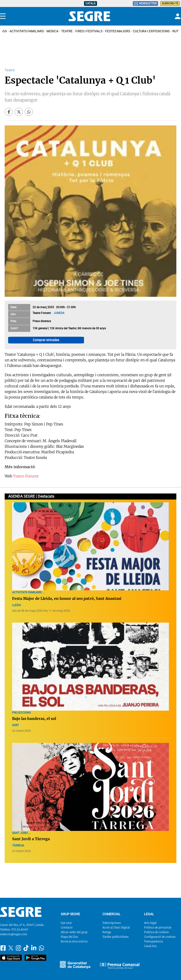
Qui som (66, 923)
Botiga (107, 932)
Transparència (153, 941)
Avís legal (150, 923)
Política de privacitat (158, 927)
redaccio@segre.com (14, 934)
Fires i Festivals (89, 31)
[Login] (177, 16)
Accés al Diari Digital (116, 927)
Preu (13, 321)
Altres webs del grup (74, 932)
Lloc (13, 314)
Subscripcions (112, 923)
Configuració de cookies (160, 937)
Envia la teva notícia (74, 941)
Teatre (67, 31)
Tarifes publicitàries (116, 937)
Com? (14, 328)
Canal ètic (151, 946)
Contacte (67, 927)
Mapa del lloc (69, 937)
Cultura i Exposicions (151, 31)
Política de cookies (156, 932)
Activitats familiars (27, 31)
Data (13, 307)
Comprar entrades (46, 340)
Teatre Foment (26, 476)
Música (52, 31)
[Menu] (3, 16)
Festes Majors (118, 31)
